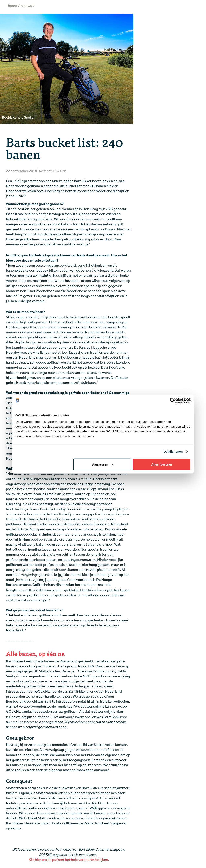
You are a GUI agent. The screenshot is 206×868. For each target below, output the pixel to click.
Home (13, 5)
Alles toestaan (162, 464)
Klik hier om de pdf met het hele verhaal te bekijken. (69, 859)
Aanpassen (103, 464)
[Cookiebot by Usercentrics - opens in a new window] (173, 401)
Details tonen (173, 452)
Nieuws (26, 5)
